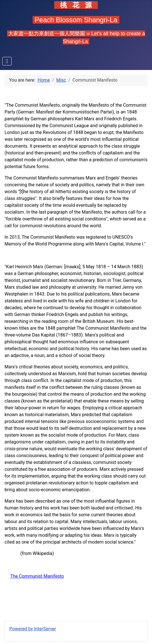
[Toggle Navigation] (7, 61)
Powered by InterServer (33, 629)
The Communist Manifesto (37, 576)
